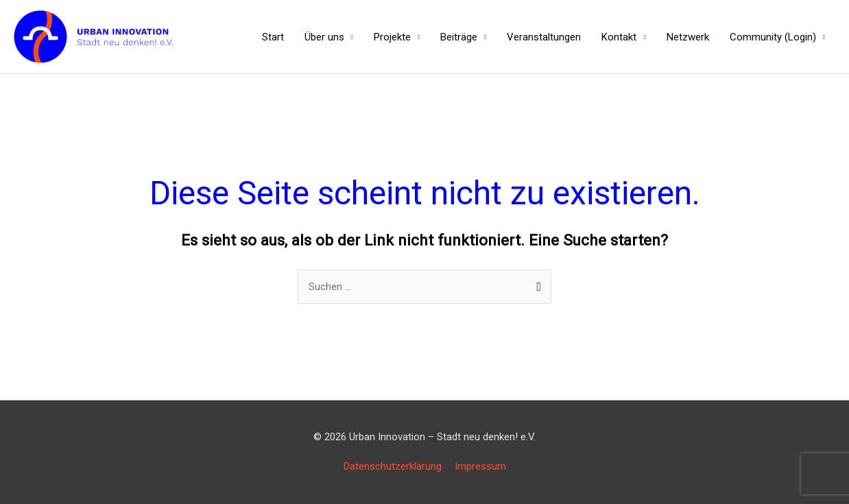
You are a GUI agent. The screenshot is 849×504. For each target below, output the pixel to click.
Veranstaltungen (544, 37)
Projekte (392, 37)
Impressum (480, 466)
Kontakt (619, 37)
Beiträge (459, 37)
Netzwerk (688, 37)
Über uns (324, 37)
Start (273, 37)
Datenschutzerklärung (393, 466)
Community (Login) (773, 37)
